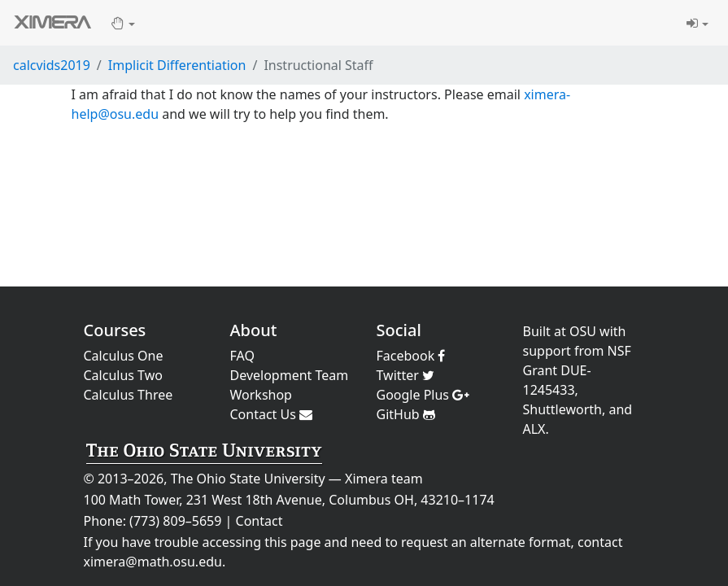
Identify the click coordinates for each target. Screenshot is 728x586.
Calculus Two (123, 375)
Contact (259, 521)
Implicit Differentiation (177, 65)
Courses (115, 330)
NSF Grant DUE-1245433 (577, 370)
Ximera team (384, 479)
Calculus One (124, 356)
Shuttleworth (562, 409)
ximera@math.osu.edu (153, 562)
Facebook (411, 356)
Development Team (290, 375)
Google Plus (423, 395)
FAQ (242, 356)
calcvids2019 (52, 65)
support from (564, 351)
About (254, 330)
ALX (534, 429)
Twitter (406, 375)
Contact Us (272, 414)
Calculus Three (129, 395)
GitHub (406, 414)
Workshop (261, 395)
